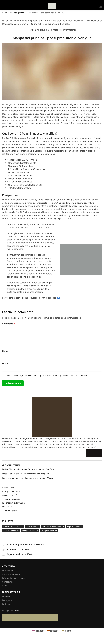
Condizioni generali (12, 575)
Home (5, 13)
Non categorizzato (18, 13)
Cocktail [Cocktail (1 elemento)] (8, 527)
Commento (9, 324)
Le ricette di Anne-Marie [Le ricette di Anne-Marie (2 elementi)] (53, 527)
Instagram (7, 600)
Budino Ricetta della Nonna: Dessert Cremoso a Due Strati (28, 469)
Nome (5, 351)
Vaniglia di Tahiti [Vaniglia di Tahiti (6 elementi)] (49, 531)
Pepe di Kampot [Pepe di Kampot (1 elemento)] (75, 527)
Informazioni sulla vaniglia (14, 503)
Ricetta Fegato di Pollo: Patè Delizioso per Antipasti (25, 474)
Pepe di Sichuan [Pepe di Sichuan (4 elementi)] (11, 531)
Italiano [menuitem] (68, 631)
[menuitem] (38, 631)
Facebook (7, 597)
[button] (99, 6)
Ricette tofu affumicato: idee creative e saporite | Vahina (28, 478)
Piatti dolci (9, 511)
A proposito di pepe (11, 492)
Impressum (7, 571)
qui (58, 298)
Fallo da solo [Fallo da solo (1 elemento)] (32, 527)
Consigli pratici (9, 495)
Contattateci (8, 582)
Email (5, 363)
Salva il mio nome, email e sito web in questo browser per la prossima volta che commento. (47, 376)
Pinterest (6, 604)
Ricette (5, 507)
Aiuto (5, 586)
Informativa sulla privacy (14, 578)
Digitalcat (9, 611)
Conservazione (11, 500)
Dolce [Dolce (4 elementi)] (19, 527)
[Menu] (6, 6)
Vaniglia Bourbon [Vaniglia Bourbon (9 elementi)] (30, 531)
